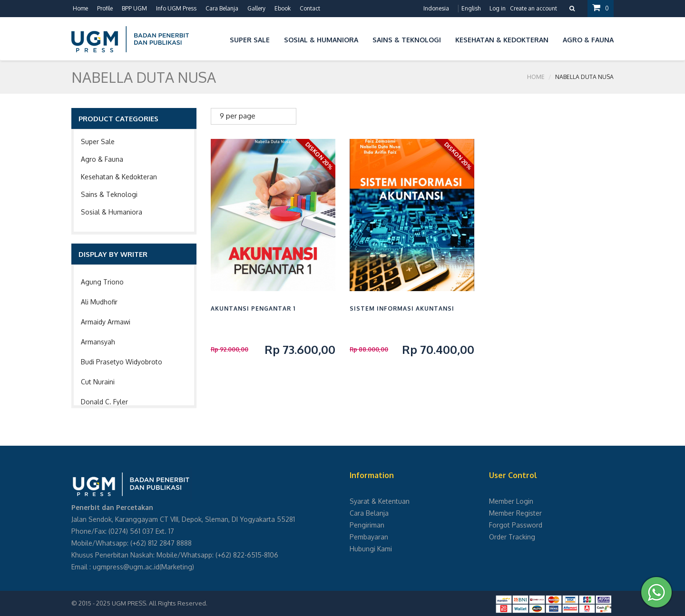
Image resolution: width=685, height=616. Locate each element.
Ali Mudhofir (99, 302)
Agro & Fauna (102, 159)
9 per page (238, 116)
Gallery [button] (256, 8)
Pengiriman (367, 525)
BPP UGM (134, 8)
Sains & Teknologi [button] (407, 40)
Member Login (511, 501)
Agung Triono (102, 282)
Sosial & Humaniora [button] (321, 40)
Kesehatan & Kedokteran (119, 177)
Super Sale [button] (250, 40)
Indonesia (436, 8)
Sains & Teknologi (109, 194)
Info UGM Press (176, 8)
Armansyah (98, 342)
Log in (498, 8)
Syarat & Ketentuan (380, 501)
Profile (105, 8)
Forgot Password (516, 525)
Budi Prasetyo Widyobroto (122, 362)
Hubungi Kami (371, 549)
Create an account (533, 8)
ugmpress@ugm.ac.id (126, 567)
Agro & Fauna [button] (588, 40)
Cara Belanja (222, 8)
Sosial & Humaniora (112, 212)
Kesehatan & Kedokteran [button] (502, 40)
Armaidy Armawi (106, 322)
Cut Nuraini (98, 382)
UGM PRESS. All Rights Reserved (159, 603)
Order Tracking (512, 537)
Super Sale (98, 142)
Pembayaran (369, 537)
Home (80, 8)
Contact (310, 8)
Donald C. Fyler (104, 402)
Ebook (283, 8)
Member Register (515, 513)
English (471, 8)
